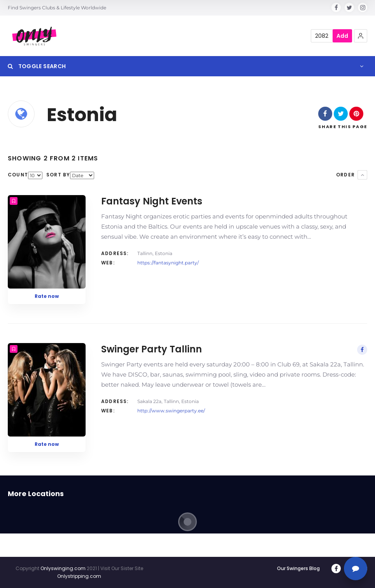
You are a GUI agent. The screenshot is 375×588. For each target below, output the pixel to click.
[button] (361, 36)
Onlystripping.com (79, 576)
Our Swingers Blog (298, 568)
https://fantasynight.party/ (168, 263)
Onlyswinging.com (63, 568)
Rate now (47, 296)
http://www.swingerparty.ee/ (171, 411)
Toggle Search (37, 66)
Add (342, 36)
